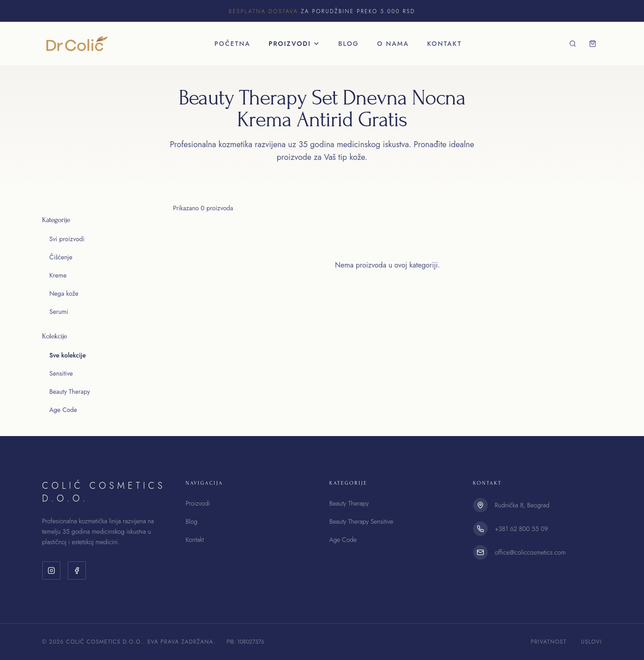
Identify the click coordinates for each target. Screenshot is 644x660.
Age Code (63, 410)
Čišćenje (61, 257)
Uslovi (591, 642)
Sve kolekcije (68, 355)
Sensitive (61, 373)
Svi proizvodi (67, 239)
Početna (232, 44)
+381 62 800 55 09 (522, 529)
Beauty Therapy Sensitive (362, 521)
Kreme (58, 275)
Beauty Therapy (70, 392)
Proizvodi (294, 44)
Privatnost (549, 642)
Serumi (59, 312)
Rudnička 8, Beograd (522, 505)
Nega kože (64, 293)
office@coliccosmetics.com (530, 552)
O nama (393, 44)
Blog (348, 44)
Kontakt (444, 44)
